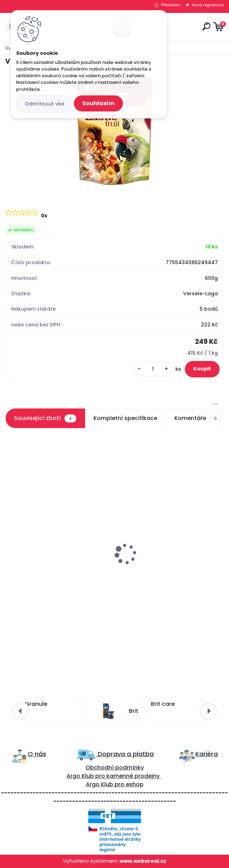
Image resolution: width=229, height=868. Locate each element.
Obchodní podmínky (115, 768)
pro (119, 784)
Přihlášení (171, 5)
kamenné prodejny (132, 776)
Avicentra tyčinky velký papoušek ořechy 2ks (166, 567)
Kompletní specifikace (125, 418)
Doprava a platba (125, 754)
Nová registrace (208, 5)
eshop (134, 784)
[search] (206, 26)
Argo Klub (80, 776)
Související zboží (45, 418)
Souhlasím (98, 103)
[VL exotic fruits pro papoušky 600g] (114, 131)
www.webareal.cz (143, 861)
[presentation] (10, 537)
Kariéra (207, 754)
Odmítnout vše (44, 104)
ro (102, 776)
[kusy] (153, 369)
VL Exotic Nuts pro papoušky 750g (55, 560)
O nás (37, 754)
